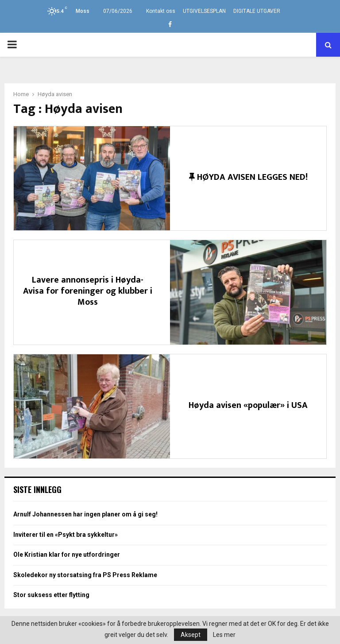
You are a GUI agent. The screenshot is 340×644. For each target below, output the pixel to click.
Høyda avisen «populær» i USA (248, 405)
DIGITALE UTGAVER (257, 11)
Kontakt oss (161, 11)
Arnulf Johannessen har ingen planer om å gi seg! (85, 514)
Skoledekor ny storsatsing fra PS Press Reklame (85, 575)
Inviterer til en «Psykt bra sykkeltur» (66, 535)
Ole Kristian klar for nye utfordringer (67, 555)
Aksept (191, 635)
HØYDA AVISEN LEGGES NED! (248, 177)
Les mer (224, 635)
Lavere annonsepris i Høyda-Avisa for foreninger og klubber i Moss (88, 291)
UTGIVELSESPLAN (204, 11)
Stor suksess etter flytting (51, 595)
